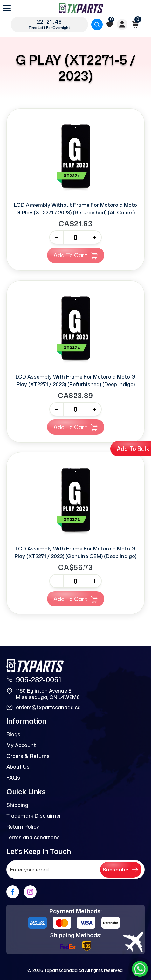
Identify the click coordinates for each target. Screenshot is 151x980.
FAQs (13, 778)
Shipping (17, 805)
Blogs (13, 734)
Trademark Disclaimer (34, 816)
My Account (21, 745)
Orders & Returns (28, 756)
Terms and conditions (33, 837)
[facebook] (13, 892)
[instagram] (30, 892)
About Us (18, 767)
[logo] (81, 8)
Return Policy (23, 827)
